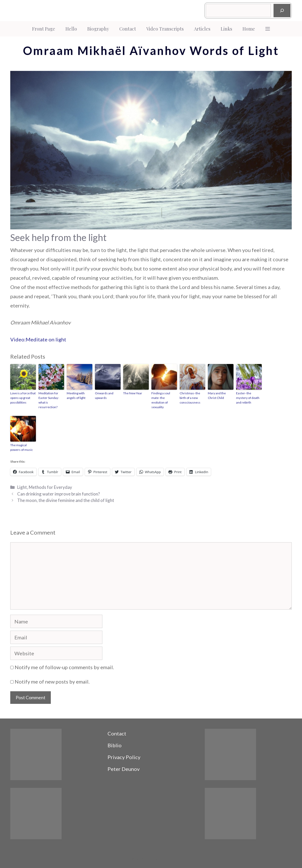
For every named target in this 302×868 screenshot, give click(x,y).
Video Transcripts (165, 29)
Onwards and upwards (104, 395)
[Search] (282, 11)
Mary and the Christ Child (217, 395)
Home (249, 29)
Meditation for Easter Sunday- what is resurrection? (49, 400)
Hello (71, 29)
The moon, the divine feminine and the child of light (66, 500)
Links (226, 29)
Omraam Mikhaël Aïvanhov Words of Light (151, 51)
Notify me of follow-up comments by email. (64, 667)
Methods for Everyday (50, 487)
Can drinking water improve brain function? (59, 494)
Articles (202, 29)
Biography (98, 29)
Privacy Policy (124, 757)
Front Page (44, 29)
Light (22, 487)
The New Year (133, 393)
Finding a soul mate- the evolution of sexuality (161, 400)
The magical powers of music (22, 447)
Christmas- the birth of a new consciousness (190, 398)
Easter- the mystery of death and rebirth (248, 398)
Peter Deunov (124, 769)
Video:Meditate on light (38, 339)
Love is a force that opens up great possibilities (23, 398)
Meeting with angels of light (76, 395)
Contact (128, 29)
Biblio (115, 745)
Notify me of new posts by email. (52, 682)
